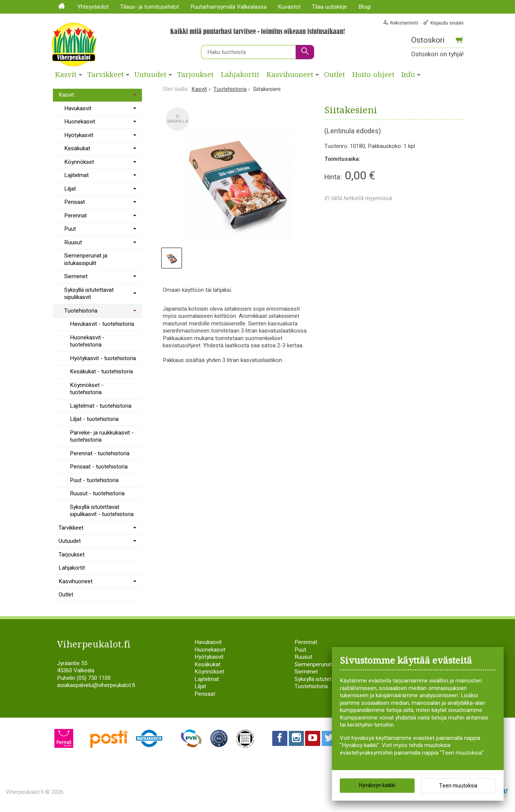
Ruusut (73, 242)
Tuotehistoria (81, 311)
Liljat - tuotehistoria (94, 419)
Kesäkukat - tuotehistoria (101, 371)
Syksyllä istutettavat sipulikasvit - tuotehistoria (102, 511)
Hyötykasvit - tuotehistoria (103, 358)
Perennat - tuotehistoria (100, 453)
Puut (70, 229)
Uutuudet (150, 75)
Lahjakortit (240, 75)
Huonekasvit (80, 122)
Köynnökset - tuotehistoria (87, 389)
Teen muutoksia (458, 786)
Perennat (76, 216)
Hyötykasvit (79, 135)
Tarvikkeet (106, 75)
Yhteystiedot (93, 7)
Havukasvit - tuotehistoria (102, 324)
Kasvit (66, 75)
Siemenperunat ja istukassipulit (86, 259)
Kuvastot (289, 7)
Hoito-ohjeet (373, 75)
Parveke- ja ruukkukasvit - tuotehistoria (102, 436)
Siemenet (76, 276)
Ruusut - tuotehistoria (97, 493)
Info (408, 75)
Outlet (335, 75)
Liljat (70, 189)
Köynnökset (79, 162)
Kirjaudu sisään (447, 23)
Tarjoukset (195, 75)
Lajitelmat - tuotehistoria (101, 406)
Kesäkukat (77, 148)
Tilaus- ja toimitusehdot (150, 7)
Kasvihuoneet (290, 75)
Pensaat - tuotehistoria (99, 467)
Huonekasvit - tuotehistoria (87, 341)
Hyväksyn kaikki (377, 785)
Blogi (365, 7)
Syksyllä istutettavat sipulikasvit (89, 294)
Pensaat (75, 202)
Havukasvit (78, 108)
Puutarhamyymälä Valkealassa (228, 7)
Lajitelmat (76, 175)
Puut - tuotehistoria (94, 480)
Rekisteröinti (404, 23)
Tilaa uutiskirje (329, 7)
